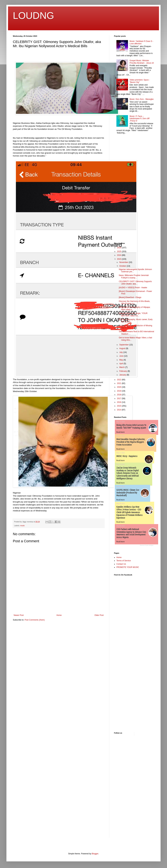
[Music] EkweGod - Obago (130, 297)
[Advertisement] (124, 189)
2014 (119, 410)
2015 (119, 406)
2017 (119, 398)
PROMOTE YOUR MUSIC (128, 567)
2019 (119, 391)
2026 (119, 248)
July (121, 352)
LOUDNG (33, 16)
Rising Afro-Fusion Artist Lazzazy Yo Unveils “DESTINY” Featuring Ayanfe (131, 426)
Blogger (95, 854)
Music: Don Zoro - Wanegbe (142, 99)
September (124, 345)
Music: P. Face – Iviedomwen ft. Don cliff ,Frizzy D (140, 119)
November (124, 262)
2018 (119, 395)
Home (59, 615)
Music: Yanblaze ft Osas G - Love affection (141, 42)
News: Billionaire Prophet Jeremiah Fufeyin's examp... (134, 276)
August (123, 348)
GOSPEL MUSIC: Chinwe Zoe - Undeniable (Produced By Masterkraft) (128, 493)
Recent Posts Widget (147, 545)
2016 (119, 402)
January (123, 375)
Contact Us (121, 564)
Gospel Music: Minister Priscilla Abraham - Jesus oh (142, 62)
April (121, 364)
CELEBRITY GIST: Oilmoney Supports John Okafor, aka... (135, 283)
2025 (119, 251)
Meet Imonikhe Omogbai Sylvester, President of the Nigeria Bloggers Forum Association (131, 442)
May (121, 360)
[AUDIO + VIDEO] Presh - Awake (133, 288)
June (122, 356)
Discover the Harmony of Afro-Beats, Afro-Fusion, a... (134, 302)
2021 (119, 383)
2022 (119, 380)
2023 (119, 259)
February (123, 371)
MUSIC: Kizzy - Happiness (127, 456)
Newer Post (19, 615)
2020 (119, 387)
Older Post (99, 615)
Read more (121, 432)
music (22, 526)
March (122, 367)
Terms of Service (124, 561)
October (123, 266)
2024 (119, 255)
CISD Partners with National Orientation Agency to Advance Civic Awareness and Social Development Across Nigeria (131, 533)
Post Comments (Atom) (35, 620)
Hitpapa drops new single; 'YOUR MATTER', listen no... (133, 314)
